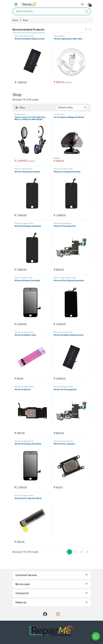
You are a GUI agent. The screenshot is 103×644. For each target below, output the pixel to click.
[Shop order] (72, 107)
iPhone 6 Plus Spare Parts (65, 278)
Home (15, 20)
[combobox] (47, 11)
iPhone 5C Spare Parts (63, 169)
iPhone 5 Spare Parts (23, 169)
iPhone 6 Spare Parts (63, 223)
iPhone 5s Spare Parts (24, 223)
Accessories (59, 36)
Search (86, 11)
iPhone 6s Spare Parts (24, 36)
